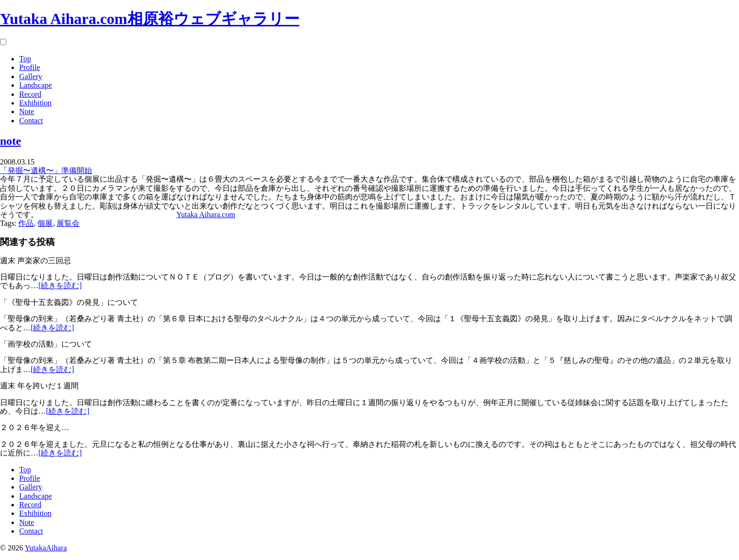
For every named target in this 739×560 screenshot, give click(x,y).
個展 (45, 223)
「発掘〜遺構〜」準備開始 (46, 170)
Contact (31, 121)
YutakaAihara (46, 548)
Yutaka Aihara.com (206, 215)
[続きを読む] (60, 286)
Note (27, 111)
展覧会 (68, 223)
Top (25, 59)
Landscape (35, 85)
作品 (26, 223)
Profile (30, 67)
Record (30, 94)
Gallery (31, 76)
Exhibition (35, 103)
